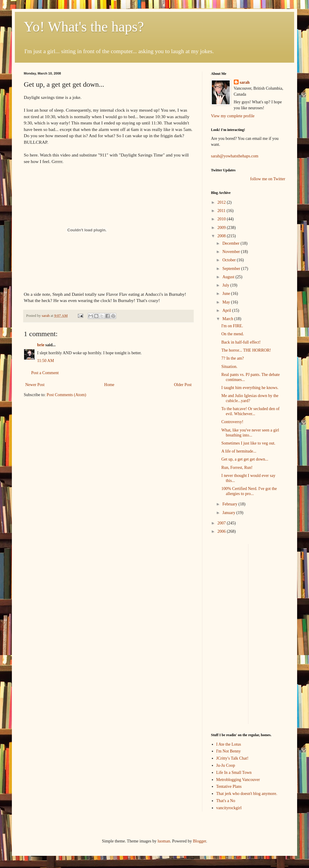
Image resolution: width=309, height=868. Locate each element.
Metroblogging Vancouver (238, 780)
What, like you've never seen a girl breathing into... (250, 433)
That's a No (226, 801)
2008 (222, 236)
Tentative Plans (229, 786)
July (226, 285)
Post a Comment (45, 373)
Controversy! (232, 422)
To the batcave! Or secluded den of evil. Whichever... (250, 411)
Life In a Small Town (234, 773)
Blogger (199, 841)
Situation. (229, 367)
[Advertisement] (271, 563)
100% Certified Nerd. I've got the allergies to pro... (249, 491)
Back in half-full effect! (241, 342)
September (232, 269)
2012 (222, 202)
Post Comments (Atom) (66, 395)
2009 (222, 228)
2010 (222, 219)
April (227, 310)
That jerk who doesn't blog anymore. (247, 794)
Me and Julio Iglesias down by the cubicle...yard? (250, 398)
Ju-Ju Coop (226, 765)
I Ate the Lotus (229, 744)
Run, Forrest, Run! (237, 468)
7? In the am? (233, 358)
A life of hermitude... (239, 451)
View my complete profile (233, 116)
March (228, 319)
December (231, 243)
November (232, 252)
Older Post (183, 385)
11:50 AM (46, 361)
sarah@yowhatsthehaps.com (235, 156)
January (229, 513)
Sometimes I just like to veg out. (248, 443)
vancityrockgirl (229, 808)
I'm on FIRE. (232, 326)
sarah (46, 316)
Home (109, 385)
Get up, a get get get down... (245, 459)
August (229, 277)
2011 (222, 211)
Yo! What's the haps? (84, 27)
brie (41, 345)
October (230, 260)
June (227, 294)
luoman (164, 841)
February (230, 504)
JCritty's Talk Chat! (232, 758)
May (227, 302)
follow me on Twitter (268, 179)
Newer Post (35, 385)
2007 (222, 523)
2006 (222, 531)
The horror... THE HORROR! (246, 350)
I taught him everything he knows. (250, 388)
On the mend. (233, 334)
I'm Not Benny (229, 751)
